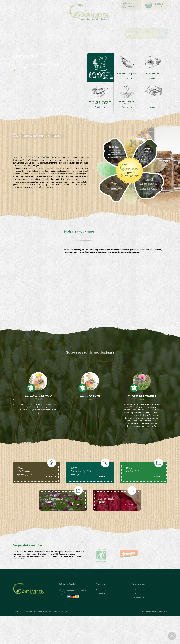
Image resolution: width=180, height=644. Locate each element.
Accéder (127, 78)
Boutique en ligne (145, 34)
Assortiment (109, 34)
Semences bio (34, 34)
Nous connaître (57, 34)
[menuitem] (155, 5)
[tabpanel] (38, 61)
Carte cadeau (82, 34)
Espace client (101, 595)
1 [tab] (14, 71)
